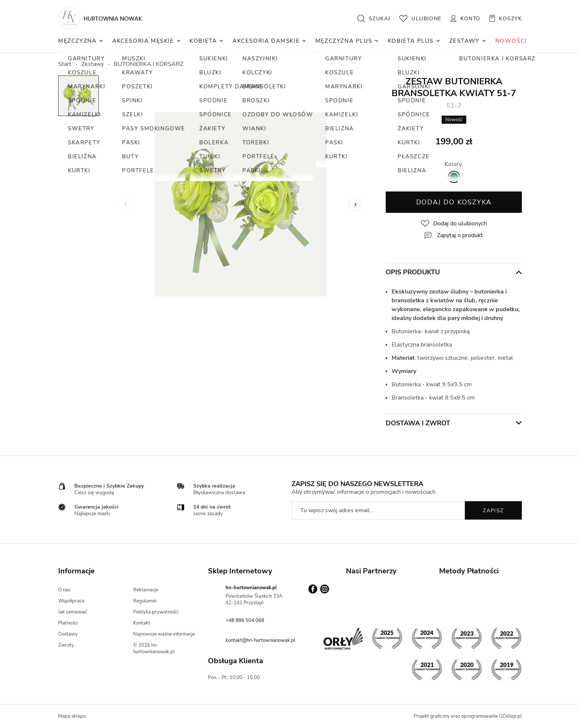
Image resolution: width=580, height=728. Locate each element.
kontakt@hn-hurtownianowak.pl (261, 640)
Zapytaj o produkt (460, 235)
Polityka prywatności (156, 612)
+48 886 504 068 (245, 620)
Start (65, 64)
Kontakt (142, 623)
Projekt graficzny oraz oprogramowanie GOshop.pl (468, 716)
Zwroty (66, 645)
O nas (64, 590)
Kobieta (203, 41)
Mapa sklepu (72, 716)
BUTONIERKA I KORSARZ (148, 64)
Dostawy (68, 634)
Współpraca (71, 601)
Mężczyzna (77, 41)
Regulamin (145, 601)
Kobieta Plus (411, 41)
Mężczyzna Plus (344, 41)
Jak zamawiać (73, 612)
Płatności (68, 623)
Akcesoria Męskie (143, 41)
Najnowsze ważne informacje (164, 634)
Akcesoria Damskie (266, 41)
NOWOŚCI (511, 41)
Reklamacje (146, 590)
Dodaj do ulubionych (460, 224)
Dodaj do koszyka (454, 202)
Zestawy (464, 41)
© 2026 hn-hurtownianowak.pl (154, 648)
